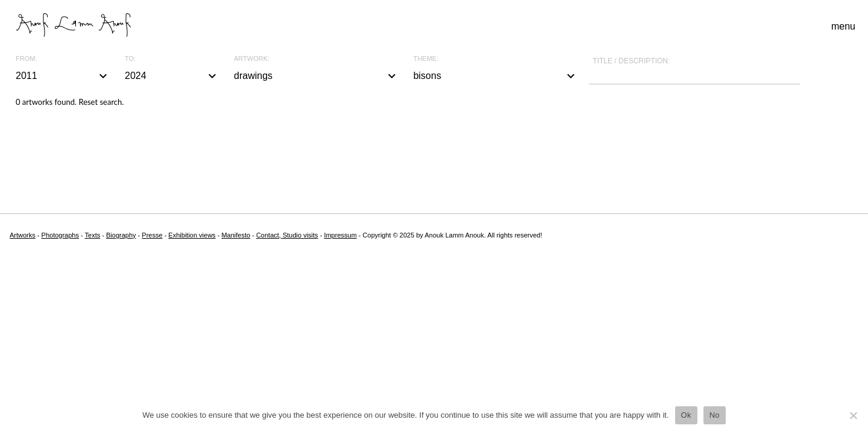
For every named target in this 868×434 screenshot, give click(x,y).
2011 (63, 76)
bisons (496, 76)
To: (130, 59)
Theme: (426, 59)
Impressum (340, 235)
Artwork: (252, 59)
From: (26, 59)
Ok (686, 415)
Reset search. (101, 102)
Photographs (60, 235)
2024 (172, 76)
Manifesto (236, 235)
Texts (93, 235)
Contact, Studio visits (287, 235)
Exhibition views (192, 235)
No (715, 415)
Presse (152, 235)
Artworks (23, 235)
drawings (316, 76)
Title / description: (631, 61)
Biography (121, 235)
